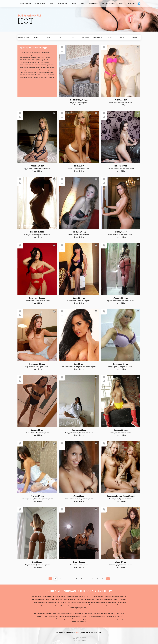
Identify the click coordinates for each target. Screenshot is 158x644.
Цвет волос (85, 37)
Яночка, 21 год (37, 496)
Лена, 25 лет (79, 166)
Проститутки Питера (79, 641)
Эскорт (83, 4)
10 (103, 579)
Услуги (110, 37)
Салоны (74, 4)
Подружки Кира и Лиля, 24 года (121, 496)
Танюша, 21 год (79, 232)
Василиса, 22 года (37, 364)
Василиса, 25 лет (121, 364)
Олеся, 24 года (79, 562)
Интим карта (94, 4)
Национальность (97, 37)
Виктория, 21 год (79, 430)
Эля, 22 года (37, 562)
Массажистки (62, 4)
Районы (134, 37)
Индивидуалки (40, 4)
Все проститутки (25, 4)
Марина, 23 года (121, 298)
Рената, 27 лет (121, 100)
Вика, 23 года (79, 298)
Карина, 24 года (37, 232)
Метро (122, 37)
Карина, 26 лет (37, 166)
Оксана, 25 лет (37, 430)
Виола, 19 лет (121, 232)
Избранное (132, 4)
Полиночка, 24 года (79, 100)
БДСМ (51, 4)
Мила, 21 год (79, 496)
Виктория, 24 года (37, 298)
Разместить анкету (109, 4)
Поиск (121, 4)
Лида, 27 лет (121, 562)
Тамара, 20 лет (121, 166)
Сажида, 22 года (121, 430)
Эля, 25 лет (79, 364)
